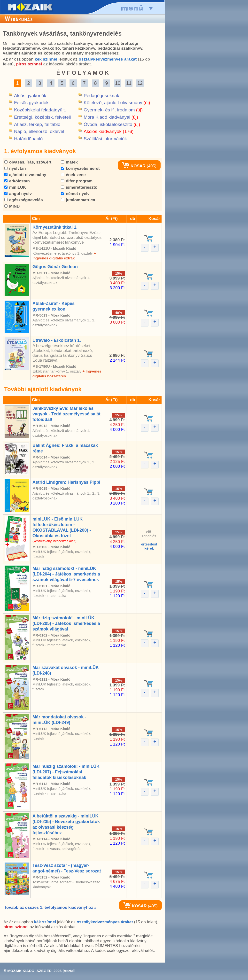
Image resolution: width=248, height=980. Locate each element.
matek (69, 162)
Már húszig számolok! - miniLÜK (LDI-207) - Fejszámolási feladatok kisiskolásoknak (66, 772)
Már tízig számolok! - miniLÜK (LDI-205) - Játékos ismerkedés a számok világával (66, 623)
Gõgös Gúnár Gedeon (55, 267)
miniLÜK (15, 187)
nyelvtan (15, 168)
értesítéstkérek (149, 546)
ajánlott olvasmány (25, 175)
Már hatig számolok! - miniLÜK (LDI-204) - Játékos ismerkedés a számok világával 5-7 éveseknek (66, 574)
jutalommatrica (78, 200)
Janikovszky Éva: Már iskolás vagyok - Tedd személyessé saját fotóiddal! (66, 414)
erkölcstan (17, 181)
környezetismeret (80, 168)
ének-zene (73, 175)
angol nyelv (18, 194)
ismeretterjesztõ (79, 187)
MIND (12, 206)
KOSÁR (134, 166)
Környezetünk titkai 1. (55, 227)
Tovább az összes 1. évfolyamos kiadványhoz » (50, 907)
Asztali (70, 971)
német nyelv (75, 194)
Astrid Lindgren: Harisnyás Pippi (66, 482)
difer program (77, 181)
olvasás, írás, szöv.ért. (28, 162)
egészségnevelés (24, 200)
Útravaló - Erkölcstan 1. (57, 340)
